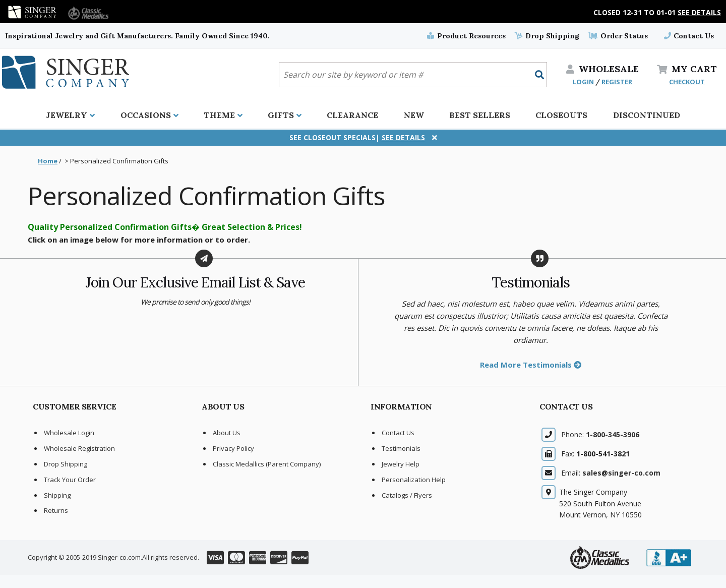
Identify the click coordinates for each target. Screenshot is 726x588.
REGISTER (617, 82)
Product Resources (466, 36)
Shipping (57, 495)
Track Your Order (70, 480)
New (414, 115)
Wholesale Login (69, 433)
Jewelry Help (401, 464)
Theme (223, 115)
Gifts (285, 115)
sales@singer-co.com (621, 473)
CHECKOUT (687, 82)
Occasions (149, 115)
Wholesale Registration (79, 448)
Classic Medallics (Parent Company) (267, 464)
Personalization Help (414, 480)
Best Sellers (480, 115)
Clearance (352, 115)
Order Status (618, 36)
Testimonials (401, 448)
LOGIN (583, 82)
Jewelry (70, 115)
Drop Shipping (547, 36)
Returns (56, 510)
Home (48, 161)
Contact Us (689, 36)
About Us (227, 433)
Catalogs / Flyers (407, 495)
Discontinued (647, 115)
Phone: (600, 434)
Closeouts (561, 115)
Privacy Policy (233, 448)
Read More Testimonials (531, 365)
